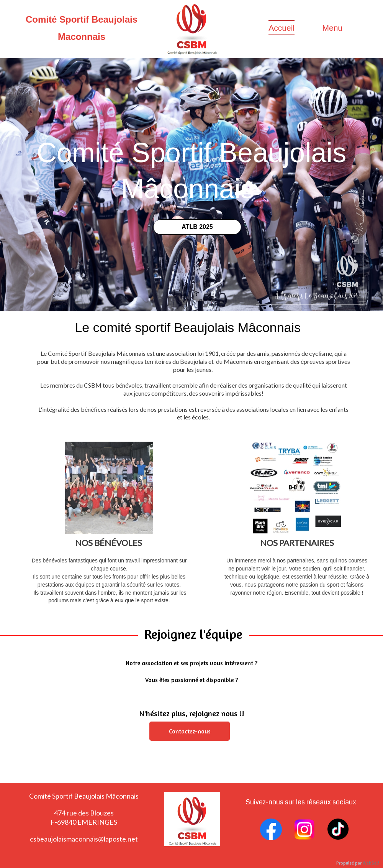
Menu (332, 28)
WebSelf (371, 863)
